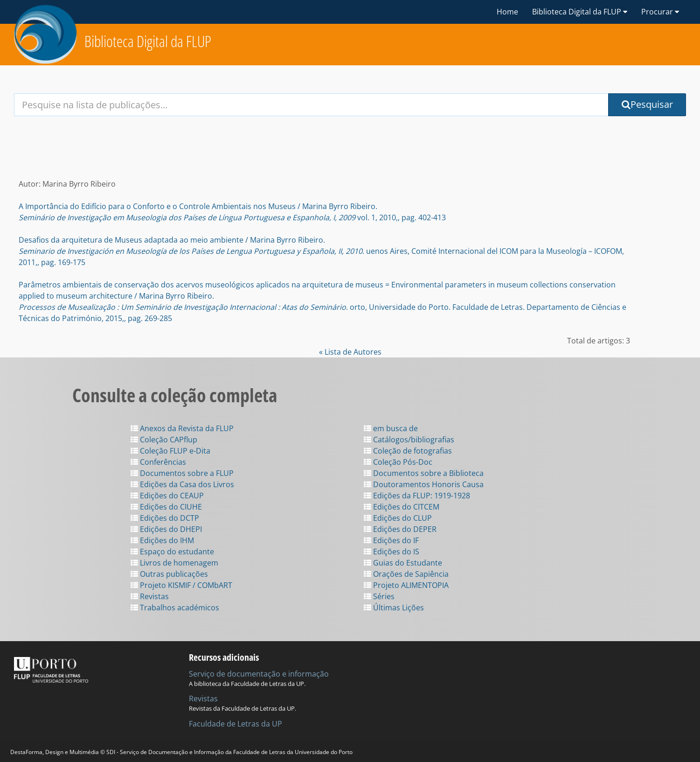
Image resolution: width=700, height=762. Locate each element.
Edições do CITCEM (402, 507)
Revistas (150, 596)
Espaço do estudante (172, 552)
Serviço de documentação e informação (259, 674)
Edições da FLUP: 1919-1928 (417, 496)
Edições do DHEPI (166, 529)
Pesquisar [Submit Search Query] (647, 104)
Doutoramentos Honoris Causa (424, 484)
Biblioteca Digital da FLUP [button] (580, 12)
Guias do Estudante (403, 563)
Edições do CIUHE (166, 507)
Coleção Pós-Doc (398, 462)
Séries (379, 596)
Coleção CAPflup (164, 440)
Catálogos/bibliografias (409, 440)
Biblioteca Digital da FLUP (148, 41)
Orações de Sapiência (406, 574)
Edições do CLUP (398, 518)
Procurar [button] (660, 12)
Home (507, 12)
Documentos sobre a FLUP (182, 473)
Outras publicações (169, 574)
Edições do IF (391, 540)
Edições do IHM (162, 540)
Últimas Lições (394, 608)
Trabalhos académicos (175, 608)
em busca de (391, 428)
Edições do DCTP (165, 518)
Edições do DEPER (400, 529)
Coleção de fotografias (408, 451)
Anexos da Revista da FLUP (182, 428)
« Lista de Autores (350, 352)
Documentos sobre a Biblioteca (424, 473)
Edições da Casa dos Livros (182, 484)
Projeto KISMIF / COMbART (181, 585)
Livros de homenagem (174, 563)
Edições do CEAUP (167, 496)
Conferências (158, 462)
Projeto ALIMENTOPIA (406, 585)
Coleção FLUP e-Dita (170, 451)
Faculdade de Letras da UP (236, 724)
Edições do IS (392, 552)
